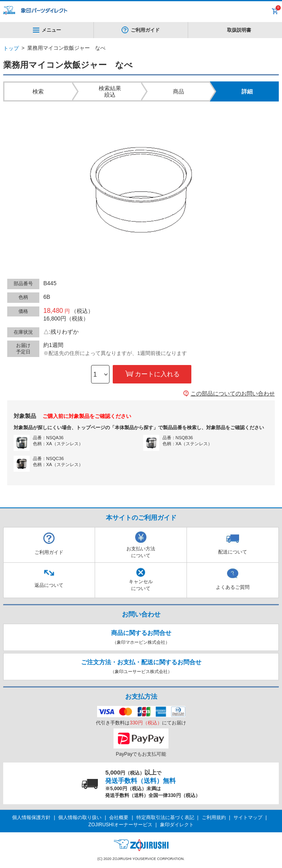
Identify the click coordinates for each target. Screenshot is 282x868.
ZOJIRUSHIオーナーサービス (120, 825)
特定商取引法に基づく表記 (165, 817)
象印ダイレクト (177, 825)
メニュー (47, 30)
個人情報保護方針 (31, 817)
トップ (11, 48)
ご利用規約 (214, 817)
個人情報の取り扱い (80, 817)
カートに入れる (157, 374)
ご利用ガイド (145, 30)
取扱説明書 (239, 30)
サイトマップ (248, 817)
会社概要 (119, 817)
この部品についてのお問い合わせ (233, 393)
